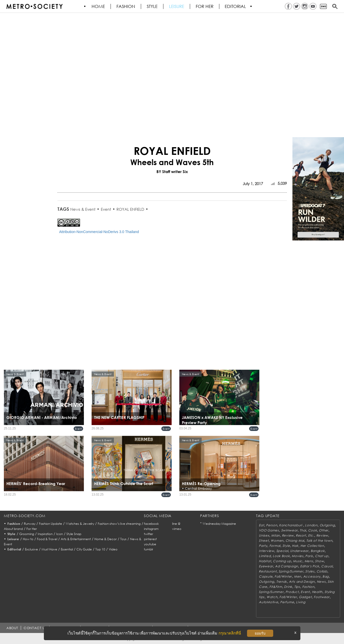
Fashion (126, 6)
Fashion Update (51, 524)
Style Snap (74, 534)
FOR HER (205, 6)
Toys (123, 539)
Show (319, 561)
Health (317, 592)
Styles (310, 571)
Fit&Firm (276, 587)
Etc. (311, 535)
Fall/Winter (283, 576)
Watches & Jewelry (80, 524)
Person (272, 525)
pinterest (150, 539)
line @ (176, 524)
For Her (32, 529)
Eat (261, 525)
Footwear (322, 597)
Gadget (305, 597)
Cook (313, 530)
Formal (275, 546)
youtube (150, 544)
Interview (266, 551)
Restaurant (268, 571)
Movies (297, 556)
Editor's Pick (310, 566)
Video (113, 549)
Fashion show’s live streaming (119, 524)
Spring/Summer (291, 571)
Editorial (236, 6)
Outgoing (327, 525)
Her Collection (312, 546)
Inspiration (45, 534)
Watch (272, 597)
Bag (326, 576)
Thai (303, 530)
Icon (60, 534)
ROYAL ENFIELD (130, 209)
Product (292, 592)
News (321, 582)
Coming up (282, 561)
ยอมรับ (260, 633)
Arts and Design (302, 582)
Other (324, 530)
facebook (151, 524)
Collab (322, 571)
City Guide (84, 549)
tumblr (149, 549)
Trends (282, 582)
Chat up (322, 556)
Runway (30, 524)
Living (301, 602)
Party (263, 546)
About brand (13, 529)
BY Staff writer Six (172, 172)
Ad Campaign (287, 566)
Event (106, 209)
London (311, 525)
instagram (151, 529)
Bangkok (318, 551)
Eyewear (266, 566)
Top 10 (100, 549)
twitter (149, 534)
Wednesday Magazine (219, 524)
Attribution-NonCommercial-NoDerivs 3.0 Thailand (99, 232)
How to (28, 539)
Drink (288, 587)
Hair (295, 546)
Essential (67, 549)
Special (282, 551)
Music (298, 561)
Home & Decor (106, 539)
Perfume (287, 602)
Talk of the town (319, 541)
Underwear (299, 551)
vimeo (177, 529)
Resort (301, 535)
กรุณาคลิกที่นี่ (230, 633)
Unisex (264, 535)
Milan (276, 535)
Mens (309, 561)
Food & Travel (47, 539)
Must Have (49, 549)
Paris (309, 556)
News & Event (83, 209)
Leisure (177, 6)
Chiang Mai (295, 541)
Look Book (281, 556)
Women (277, 541)
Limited (265, 556)
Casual (327, 566)
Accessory (312, 576)
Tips (297, 587)
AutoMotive (268, 602)
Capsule (266, 576)
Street (264, 541)
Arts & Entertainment (76, 539)
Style (152, 6)
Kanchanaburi (291, 525)
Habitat (265, 561)
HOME (99, 6)
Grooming (27, 534)
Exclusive (31, 549)
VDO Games (269, 530)
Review (288, 535)
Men (298, 576)
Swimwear (289, 530)
